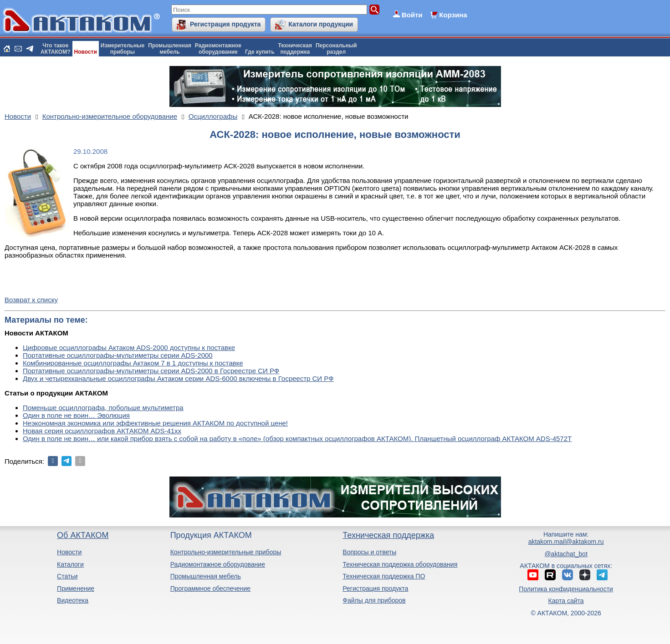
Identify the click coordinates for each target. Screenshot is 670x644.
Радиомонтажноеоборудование (218, 49)
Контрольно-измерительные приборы (226, 552)
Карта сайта (566, 601)
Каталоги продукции (321, 24)
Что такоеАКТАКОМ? (56, 49)
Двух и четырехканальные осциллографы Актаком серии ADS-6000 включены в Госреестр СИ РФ (178, 378)
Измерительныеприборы (123, 49)
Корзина (453, 15)
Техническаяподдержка (295, 49)
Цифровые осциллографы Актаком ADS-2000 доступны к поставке (129, 347)
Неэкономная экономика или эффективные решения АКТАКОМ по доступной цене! (155, 423)
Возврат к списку (31, 300)
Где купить (260, 52)
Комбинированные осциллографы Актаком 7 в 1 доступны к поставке (133, 363)
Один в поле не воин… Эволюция (76, 415)
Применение (76, 588)
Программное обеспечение (211, 588)
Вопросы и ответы (369, 552)
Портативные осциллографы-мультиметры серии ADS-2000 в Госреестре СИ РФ (151, 371)
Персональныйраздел (336, 49)
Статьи (67, 576)
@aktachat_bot (566, 554)
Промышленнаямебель (170, 49)
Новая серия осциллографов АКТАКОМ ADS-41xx (102, 431)
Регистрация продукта (225, 24)
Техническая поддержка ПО (384, 576)
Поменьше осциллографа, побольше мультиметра (103, 408)
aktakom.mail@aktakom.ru (566, 542)
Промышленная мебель (206, 576)
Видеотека (73, 600)
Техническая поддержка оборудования (400, 564)
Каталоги (70, 564)
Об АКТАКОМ (83, 535)
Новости (86, 52)
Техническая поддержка (388, 535)
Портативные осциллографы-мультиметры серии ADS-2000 (118, 355)
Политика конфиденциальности (566, 589)
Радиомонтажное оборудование (218, 564)
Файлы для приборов (374, 600)
